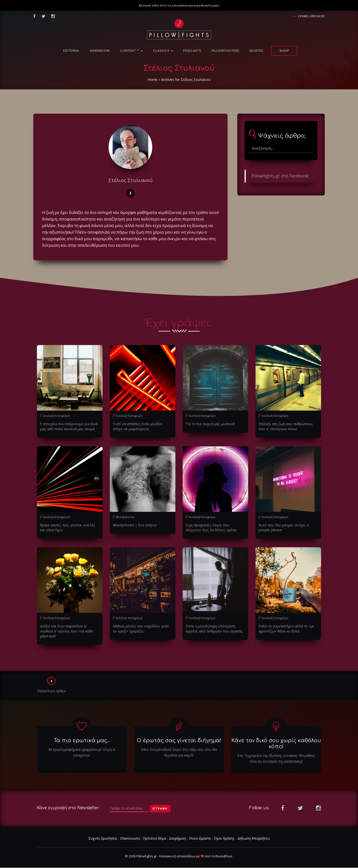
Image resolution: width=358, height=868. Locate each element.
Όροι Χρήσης (224, 833)
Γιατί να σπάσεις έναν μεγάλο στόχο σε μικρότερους (142, 426)
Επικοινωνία (130, 833)
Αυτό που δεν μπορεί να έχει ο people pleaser (283, 527)
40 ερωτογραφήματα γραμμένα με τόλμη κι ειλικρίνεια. (82, 747)
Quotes (256, 51)
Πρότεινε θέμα (154, 833)
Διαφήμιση (178, 833)
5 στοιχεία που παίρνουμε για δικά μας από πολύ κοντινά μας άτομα (68, 426)
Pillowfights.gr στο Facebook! (280, 176)
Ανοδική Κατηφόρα (56, 416)
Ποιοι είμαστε (200, 833)
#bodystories (125, 517)
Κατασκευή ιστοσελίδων (177, 851)
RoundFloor (224, 851)
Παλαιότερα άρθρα (52, 680)
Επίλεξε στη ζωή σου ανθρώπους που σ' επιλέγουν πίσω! (285, 426)
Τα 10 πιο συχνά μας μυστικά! (209, 424)
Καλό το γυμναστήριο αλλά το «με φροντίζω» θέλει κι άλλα (286, 628)
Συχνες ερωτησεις (311, 16)
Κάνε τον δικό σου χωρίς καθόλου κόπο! (276, 738)
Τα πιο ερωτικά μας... (82, 735)
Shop (284, 51)
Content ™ (131, 51)
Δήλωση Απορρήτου (254, 833)
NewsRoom (100, 51)
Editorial (72, 51)
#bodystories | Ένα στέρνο (134, 525)
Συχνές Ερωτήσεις (103, 833)
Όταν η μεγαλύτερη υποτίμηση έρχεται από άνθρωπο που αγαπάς (213, 628)
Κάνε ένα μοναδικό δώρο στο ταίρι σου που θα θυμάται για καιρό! (179, 747)
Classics (163, 51)
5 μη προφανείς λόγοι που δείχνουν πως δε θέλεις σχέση (215, 527)
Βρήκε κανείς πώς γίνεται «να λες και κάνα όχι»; (69, 527)
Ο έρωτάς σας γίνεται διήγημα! (179, 735)
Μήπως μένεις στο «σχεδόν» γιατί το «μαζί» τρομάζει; (142, 628)
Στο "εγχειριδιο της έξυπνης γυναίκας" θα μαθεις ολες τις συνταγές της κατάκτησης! (276, 753)
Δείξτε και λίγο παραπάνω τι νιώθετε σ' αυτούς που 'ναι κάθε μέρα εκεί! (69, 628)
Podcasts (192, 51)
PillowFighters (225, 51)
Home (153, 80)
